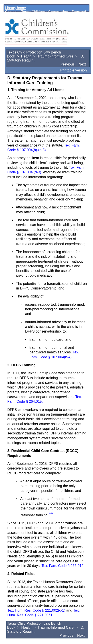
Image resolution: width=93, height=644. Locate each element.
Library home (15, 8)
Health (26, 56)
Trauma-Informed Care (55, 56)
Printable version (74, 70)
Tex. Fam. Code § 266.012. (63, 566)
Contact (11, 12)
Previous (68, 64)
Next (82, 64)
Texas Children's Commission (45, 12)
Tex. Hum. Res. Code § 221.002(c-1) (37, 610)
